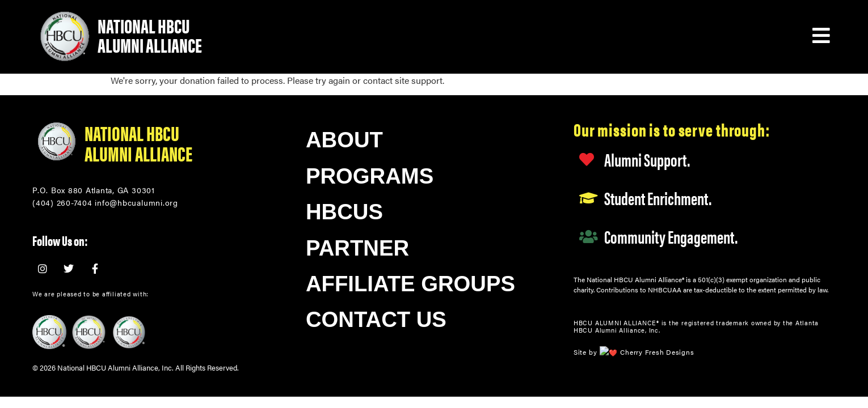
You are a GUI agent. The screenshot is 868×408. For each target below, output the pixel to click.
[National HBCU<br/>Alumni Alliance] (56, 142)
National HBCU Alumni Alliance (150, 35)
